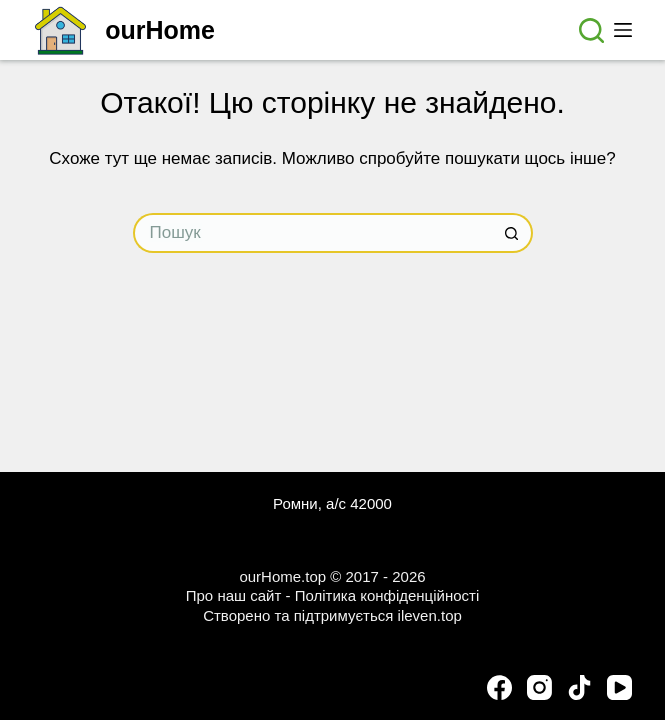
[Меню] (623, 30)
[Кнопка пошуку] (513, 233)
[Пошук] (591, 30)
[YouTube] (619, 687)
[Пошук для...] (313, 233)
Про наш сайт (234, 595)
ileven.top (430, 615)
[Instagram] (539, 687)
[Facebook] (499, 687)
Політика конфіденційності (387, 595)
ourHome (160, 30)
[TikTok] (579, 687)
